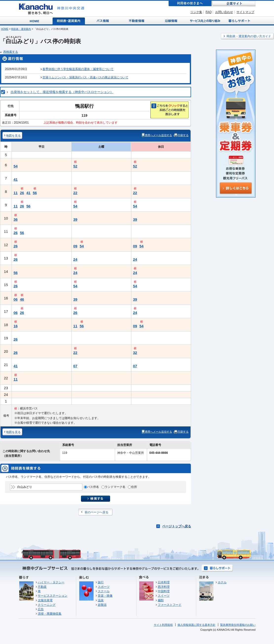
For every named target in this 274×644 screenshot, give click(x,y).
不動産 (42, 587)
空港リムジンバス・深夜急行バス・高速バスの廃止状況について (85, 77)
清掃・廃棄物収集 (50, 614)
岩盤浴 (102, 605)
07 (75, 366)
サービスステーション (53, 596)
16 (16, 326)
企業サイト (234, 4)
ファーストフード (170, 605)
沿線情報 (171, 21)
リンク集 (196, 12)
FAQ (209, 12)
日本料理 (164, 582)
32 (135, 353)
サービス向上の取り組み (205, 21)
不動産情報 (137, 21)
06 (16, 299)
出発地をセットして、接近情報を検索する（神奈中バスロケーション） (62, 92)
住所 (134, 487)
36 (16, 219)
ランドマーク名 (115, 487)
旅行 (101, 582)
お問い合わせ (224, 12)
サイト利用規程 (163, 625)
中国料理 (164, 591)
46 (22, 299)
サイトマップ (245, 12)
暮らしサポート (239, 21)
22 (75, 193)
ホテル (222, 582)
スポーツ (104, 587)
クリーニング (47, 605)
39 (75, 219)
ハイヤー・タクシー (51, 582)
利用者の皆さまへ (190, 4)
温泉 (101, 600)
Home (35, 21)
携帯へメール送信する (158, 135)
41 (16, 179)
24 (75, 259)
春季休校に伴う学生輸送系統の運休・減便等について (78, 69)
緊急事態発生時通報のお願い (238, 625)
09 (75, 246)
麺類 (161, 600)
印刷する (183, 135)
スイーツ (164, 596)
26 (22, 193)
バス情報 (103, 21)
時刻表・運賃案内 (69, 21)
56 (35, 193)
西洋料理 (164, 587)
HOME (5, 29)
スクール (104, 591)
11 (16, 193)
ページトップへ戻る (177, 526)
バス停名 (93, 487)
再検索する (11, 52)
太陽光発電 (45, 600)
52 (75, 166)
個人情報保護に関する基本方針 (196, 625)
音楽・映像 (105, 596)
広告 (41, 609)
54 (16, 166)
